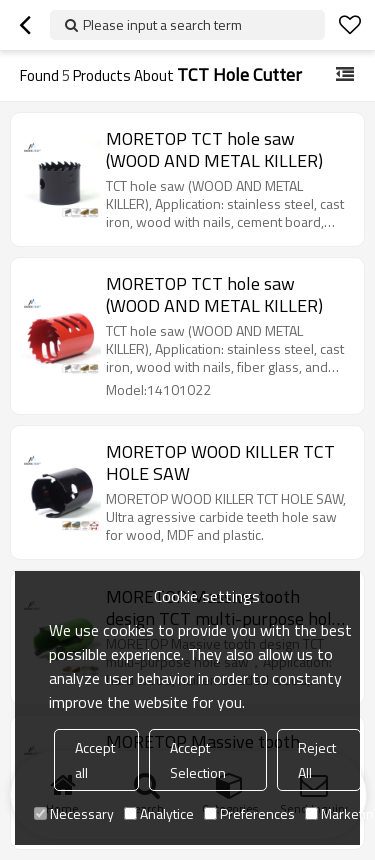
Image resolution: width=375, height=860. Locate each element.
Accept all (95, 760)
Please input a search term (162, 24)
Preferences (249, 813)
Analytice (159, 813)
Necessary (74, 813)
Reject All (317, 760)
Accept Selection (198, 760)
